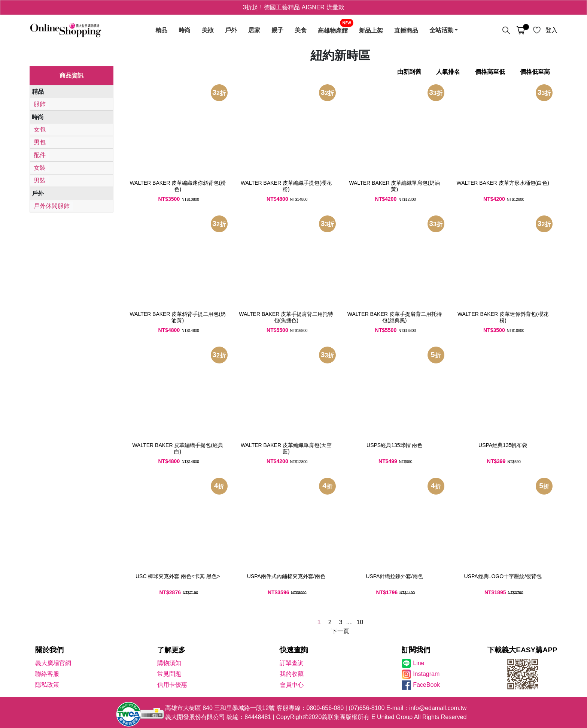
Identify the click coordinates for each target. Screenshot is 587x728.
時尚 (185, 30)
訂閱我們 (416, 650)
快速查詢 (294, 650)
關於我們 (49, 650)
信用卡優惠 (172, 685)
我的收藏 (292, 674)
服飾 (40, 104)
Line (419, 663)
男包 (40, 142)
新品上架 (371, 30)
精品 (161, 30)
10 (360, 622)
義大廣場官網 (53, 663)
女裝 (40, 168)
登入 (551, 30)
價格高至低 (490, 72)
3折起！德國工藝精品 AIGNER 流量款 (293, 7)
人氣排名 (448, 72)
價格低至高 (535, 72)
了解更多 (171, 650)
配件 (40, 155)
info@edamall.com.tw (438, 708)
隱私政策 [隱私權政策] (47, 685)
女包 (40, 129)
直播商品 (406, 30)
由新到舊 (409, 72)
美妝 (208, 30)
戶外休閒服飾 (52, 206)
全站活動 (441, 30)
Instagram (426, 674)
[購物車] (521, 30)
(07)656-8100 (367, 708)
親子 (277, 30)
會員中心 (292, 685)
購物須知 (169, 663)
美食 (301, 30)
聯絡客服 (47, 674)
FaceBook (426, 685)
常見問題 (169, 674)
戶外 (231, 30)
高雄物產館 (333, 30)
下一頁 (340, 631)
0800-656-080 (325, 708)
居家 (254, 30)
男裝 (40, 180)
